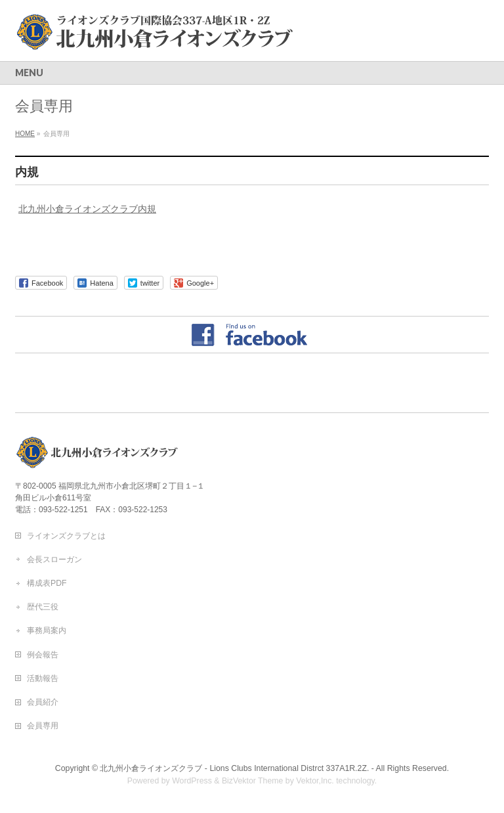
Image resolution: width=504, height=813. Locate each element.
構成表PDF (47, 583)
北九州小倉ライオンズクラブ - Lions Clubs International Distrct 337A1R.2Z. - (237, 768)
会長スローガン (54, 560)
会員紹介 (43, 702)
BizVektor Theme (253, 781)
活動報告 (43, 678)
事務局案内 (47, 630)
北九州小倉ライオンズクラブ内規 (87, 209)
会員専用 (43, 726)
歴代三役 (43, 607)
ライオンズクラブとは (66, 536)
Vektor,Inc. (315, 781)
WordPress (192, 781)
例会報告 (43, 655)
